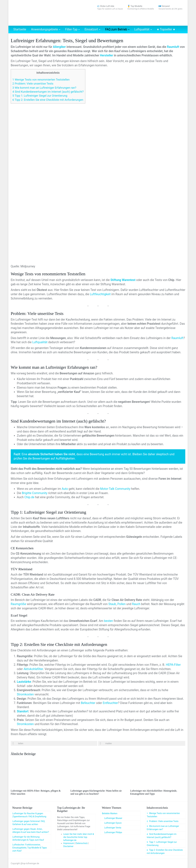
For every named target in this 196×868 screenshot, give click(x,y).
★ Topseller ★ (166, 29)
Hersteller (107, 55)
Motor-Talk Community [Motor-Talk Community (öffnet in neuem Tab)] (115, 489)
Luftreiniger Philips (113, 832)
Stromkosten (25, 694)
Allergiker (59, 47)
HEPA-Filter (173, 665)
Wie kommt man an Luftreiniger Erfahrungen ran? (44, 88)
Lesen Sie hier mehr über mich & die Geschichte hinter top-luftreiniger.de (79, 837)
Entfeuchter (110, 703)
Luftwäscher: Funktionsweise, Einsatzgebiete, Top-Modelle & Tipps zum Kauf (30, 848)
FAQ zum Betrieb (117, 29)
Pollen (121, 604)
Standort (23, 711)
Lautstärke (24, 682)
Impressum (69, 843)
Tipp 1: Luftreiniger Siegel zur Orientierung (40, 96)
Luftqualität (143, 29)
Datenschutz (82, 843)
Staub (112, 604)
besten (108, 621)
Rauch (136, 604)
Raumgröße (18, 604)
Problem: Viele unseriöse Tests (33, 84)
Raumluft (173, 47)
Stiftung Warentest (123, 280)
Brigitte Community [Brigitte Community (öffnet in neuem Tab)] (35, 493)
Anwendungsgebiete (46, 29)
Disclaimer (68, 846)
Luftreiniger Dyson (113, 823)
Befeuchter (88, 703)
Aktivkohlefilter (33, 669)
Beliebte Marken (110, 813)
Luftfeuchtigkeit (100, 294)
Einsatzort (92, 29)
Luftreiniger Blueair (113, 818)
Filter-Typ (73, 29)
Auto (65, 489)
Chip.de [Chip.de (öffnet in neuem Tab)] (29, 497)
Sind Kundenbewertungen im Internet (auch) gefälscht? (48, 92)
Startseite (20, 29)
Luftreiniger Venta (113, 828)
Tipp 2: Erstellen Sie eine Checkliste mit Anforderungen (48, 100)
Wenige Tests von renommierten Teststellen (41, 80)
